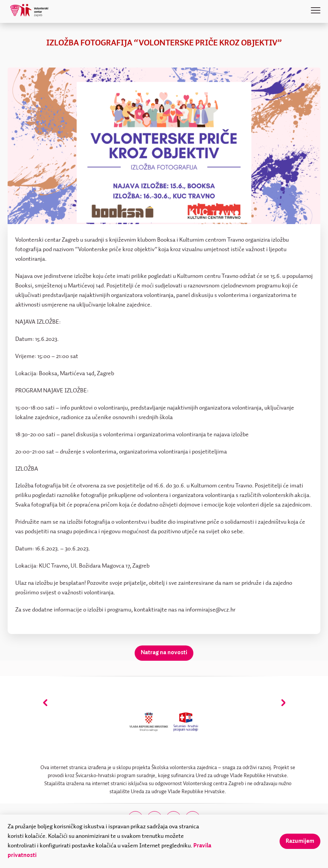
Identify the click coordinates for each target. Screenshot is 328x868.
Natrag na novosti (164, 653)
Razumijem (300, 841)
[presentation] (45, 703)
